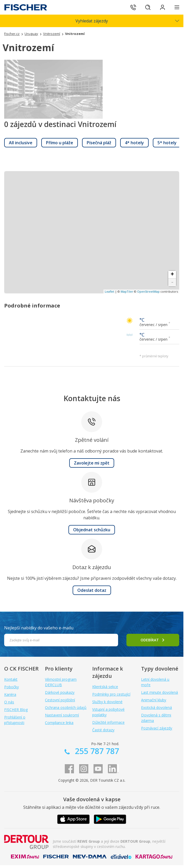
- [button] (172, 282)
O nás (9, 702)
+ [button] (172, 275)
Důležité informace (108, 722)
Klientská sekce (105, 687)
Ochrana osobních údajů (66, 707)
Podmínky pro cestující (111, 694)
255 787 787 (96, 751)
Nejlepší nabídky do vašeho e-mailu (39, 628)
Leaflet (109, 291)
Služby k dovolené (107, 702)
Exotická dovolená (156, 707)
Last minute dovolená (159, 692)
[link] (21, 143)
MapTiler (127, 291)
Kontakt (11, 679)
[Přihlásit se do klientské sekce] (162, 7)
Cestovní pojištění (60, 700)
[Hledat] (148, 7)
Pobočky (11, 687)
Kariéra (10, 694)
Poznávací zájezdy (157, 728)
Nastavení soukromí (62, 715)
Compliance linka (59, 723)
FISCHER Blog (16, 710)
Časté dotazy (103, 730)
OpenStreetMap (148, 291)
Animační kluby (154, 700)
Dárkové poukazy (60, 692)
